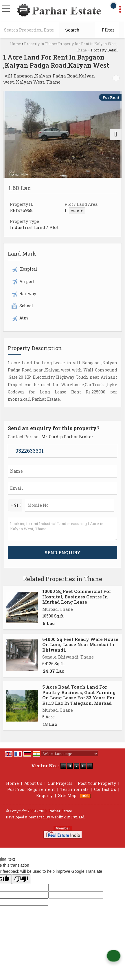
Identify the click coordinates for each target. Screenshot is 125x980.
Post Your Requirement (31, 789)
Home (15, 44)
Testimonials (75, 789)
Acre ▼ (77, 210)
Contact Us (105, 789)
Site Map (67, 795)
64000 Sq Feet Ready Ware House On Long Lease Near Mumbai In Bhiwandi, (80, 645)
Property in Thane (40, 44)
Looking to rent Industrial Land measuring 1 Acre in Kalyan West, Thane (62, 529)
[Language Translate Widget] (70, 754)
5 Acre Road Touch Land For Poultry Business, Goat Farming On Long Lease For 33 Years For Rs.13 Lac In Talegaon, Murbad (79, 695)
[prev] (9, 134)
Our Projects (60, 783)
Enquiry (44, 795)
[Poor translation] (21, 879)
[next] (116, 134)
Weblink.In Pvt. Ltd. (68, 817)
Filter (108, 30)
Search (72, 30)
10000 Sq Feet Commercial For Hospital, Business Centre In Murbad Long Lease (77, 597)
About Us (33, 783)
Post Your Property (97, 783)
